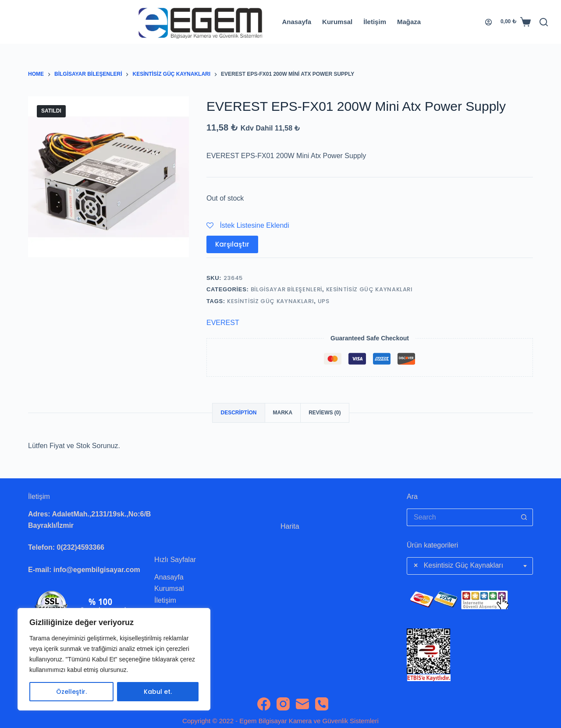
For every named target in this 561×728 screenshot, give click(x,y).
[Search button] (524, 517)
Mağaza (409, 22)
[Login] (488, 22)
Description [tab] (238, 413)
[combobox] (470, 566)
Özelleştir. (71, 692)
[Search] (544, 22)
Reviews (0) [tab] (325, 413)
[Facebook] (264, 704)
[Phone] (322, 704)
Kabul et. (158, 692)
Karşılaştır (232, 244)
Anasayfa (296, 22)
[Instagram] (283, 704)
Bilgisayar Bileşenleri (286, 289)
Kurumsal (337, 22)
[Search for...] (461, 517)
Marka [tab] (283, 413)
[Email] (302, 704)
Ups (324, 301)
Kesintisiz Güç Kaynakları (369, 289)
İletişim (375, 22)
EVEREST (223, 323)
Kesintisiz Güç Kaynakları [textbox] (458, 565)
